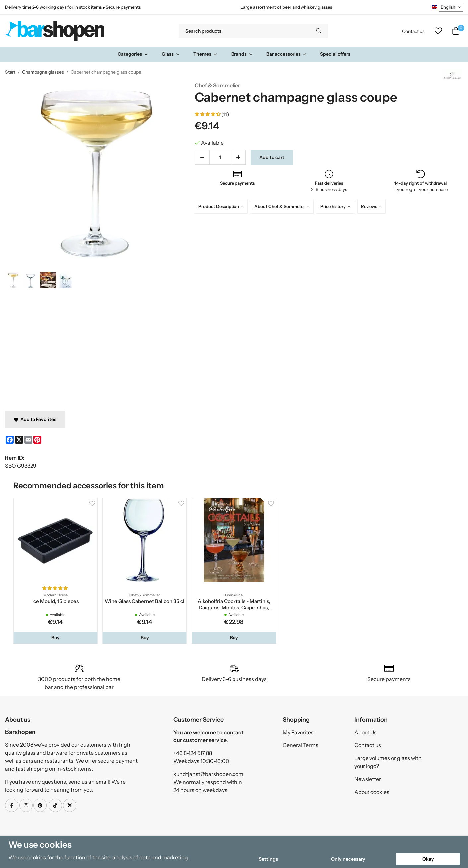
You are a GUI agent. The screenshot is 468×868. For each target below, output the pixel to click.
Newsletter (368, 779)
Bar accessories (287, 54)
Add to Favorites (35, 419)
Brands (242, 54)
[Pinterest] (37, 440)
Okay (428, 859)
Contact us (413, 31)
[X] (19, 440)
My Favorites (298, 732)
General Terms (301, 745)
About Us (366, 732)
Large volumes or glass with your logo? (388, 762)
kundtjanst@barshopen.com (208, 774)
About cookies (372, 792)
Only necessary (348, 859)
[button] (55, 638)
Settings (268, 859)
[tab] (223, 206)
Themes (205, 54)
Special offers (335, 54)
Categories (133, 54)
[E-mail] (28, 440)
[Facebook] (10, 440)
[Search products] (244, 31)
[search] (319, 31)
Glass (171, 54)
